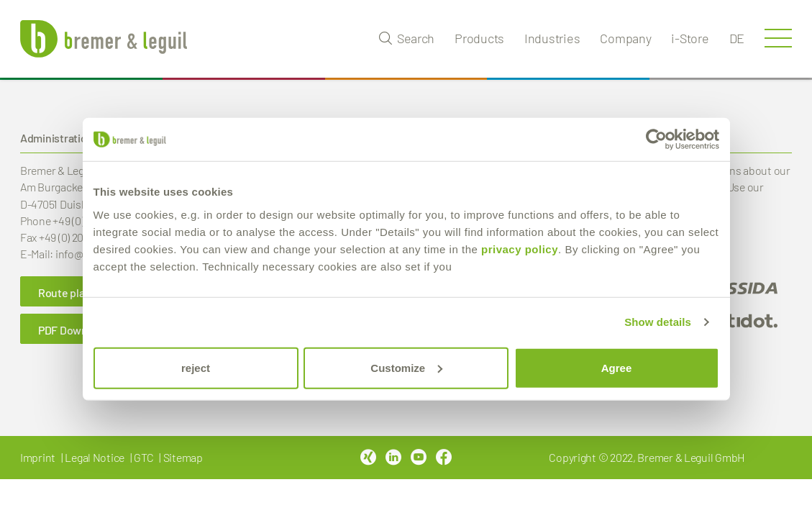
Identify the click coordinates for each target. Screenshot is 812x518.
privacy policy (520, 249)
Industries (552, 38)
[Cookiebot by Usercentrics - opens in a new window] (656, 140)
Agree (617, 367)
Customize (406, 367)
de (737, 38)
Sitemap (183, 457)
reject (196, 367)
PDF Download (73, 330)
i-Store (690, 38)
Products (479, 38)
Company (625, 38)
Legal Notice (95, 457)
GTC (143, 457)
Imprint (38, 457)
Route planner (73, 292)
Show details (658, 322)
